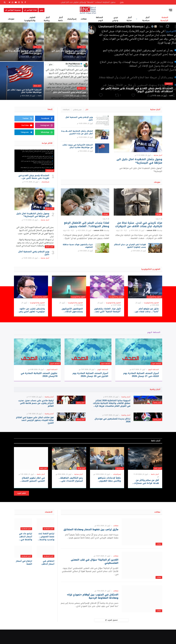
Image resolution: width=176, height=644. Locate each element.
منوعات (11, 19)
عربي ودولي (115, 19)
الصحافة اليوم (99, 19)
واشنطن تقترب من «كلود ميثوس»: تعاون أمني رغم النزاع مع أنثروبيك (32, 310)
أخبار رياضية (47, 19)
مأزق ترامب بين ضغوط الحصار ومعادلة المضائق (94, 544)
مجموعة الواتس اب (13, 10)
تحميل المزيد (112, 635)
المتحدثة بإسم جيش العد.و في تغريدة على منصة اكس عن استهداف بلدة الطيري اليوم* (134, 89)
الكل (87, 110)
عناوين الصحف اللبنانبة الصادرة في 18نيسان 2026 (39, 375)
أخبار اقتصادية (49, 543)
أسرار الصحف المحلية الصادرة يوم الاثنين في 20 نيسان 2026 (90, 375)
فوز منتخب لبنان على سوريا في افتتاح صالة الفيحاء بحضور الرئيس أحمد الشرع (35, 431)
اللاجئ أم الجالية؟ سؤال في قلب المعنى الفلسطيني (93, 576)
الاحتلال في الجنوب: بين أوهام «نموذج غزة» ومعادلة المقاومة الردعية (90, 611)
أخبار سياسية (146, 19)
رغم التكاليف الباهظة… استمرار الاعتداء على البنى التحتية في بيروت (69, 494)
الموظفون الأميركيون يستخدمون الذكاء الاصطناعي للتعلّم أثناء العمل (71, 310)
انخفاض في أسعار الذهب (46, 576)
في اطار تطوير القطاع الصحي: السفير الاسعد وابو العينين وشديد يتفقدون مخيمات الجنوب (31, 494)
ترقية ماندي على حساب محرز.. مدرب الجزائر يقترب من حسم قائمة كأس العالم (36, 407)
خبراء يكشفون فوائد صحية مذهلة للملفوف (78, 246)
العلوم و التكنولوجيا (151, 269)
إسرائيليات (72, 19)
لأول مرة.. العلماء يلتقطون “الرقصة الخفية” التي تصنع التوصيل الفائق (107, 310)
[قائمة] (171, 10)
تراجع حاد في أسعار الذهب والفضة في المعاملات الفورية (23, 551)
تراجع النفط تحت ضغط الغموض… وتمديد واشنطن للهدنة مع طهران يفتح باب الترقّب (46, 551)
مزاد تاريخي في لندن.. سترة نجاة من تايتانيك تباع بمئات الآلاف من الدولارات (139, 225)
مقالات (84, 19)
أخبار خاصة (60, 19)
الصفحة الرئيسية (164, 19)
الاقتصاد (49, 526)
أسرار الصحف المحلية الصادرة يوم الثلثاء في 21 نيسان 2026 (141, 375)
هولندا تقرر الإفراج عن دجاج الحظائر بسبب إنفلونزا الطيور (130, 246)
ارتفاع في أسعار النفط (25, 576)
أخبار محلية (129, 19)
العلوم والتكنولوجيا (30, 19)
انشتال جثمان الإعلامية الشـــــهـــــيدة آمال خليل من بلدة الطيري (24, 50)
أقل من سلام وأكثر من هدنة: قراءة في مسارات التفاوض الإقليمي (147, 496)
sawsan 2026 (152, 230)
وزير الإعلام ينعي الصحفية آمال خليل (69, 90)
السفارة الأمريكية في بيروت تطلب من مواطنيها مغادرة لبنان (22, 90)
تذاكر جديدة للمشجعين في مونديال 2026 (112, 431)
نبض (41, 10)
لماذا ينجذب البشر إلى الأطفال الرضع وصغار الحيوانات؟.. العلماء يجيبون (87, 225)
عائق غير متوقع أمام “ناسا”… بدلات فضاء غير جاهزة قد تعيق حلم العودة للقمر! (146, 310)
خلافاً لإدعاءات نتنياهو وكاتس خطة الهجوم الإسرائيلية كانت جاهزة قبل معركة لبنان (107, 494)
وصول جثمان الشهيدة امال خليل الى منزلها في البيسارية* (68, 52)
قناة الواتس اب (30, 10)
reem (171, 96)
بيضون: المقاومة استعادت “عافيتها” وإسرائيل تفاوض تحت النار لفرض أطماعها (87, 2)
